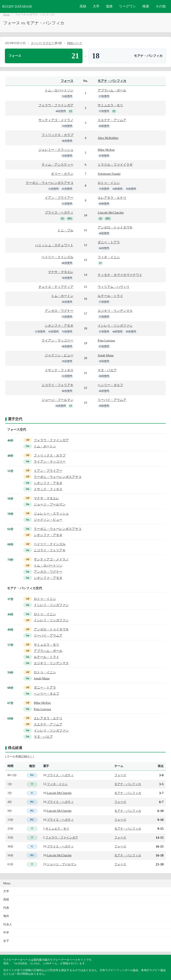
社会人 (8, 924)
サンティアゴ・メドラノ (56, 120)
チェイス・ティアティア (56, 287)
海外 (6, 916)
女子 (6, 941)
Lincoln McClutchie (111, 212)
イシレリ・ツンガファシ (115, 325)
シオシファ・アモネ (59, 325)
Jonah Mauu (106, 355)
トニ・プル (65, 230)
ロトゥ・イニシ (109, 183)
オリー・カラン (62, 174)
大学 (96, 6)
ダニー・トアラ (109, 242)
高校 (83, 6)
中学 (6, 933)
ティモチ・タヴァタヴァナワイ (120, 275)
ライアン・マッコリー (57, 340)
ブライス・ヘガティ (59, 212)
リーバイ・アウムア (112, 400)
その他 (161, 6)
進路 (109, 6)
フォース (67, 81)
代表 (6, 908)
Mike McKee (106, 150)
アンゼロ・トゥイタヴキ (115, 227)
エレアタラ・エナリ (112, 198)
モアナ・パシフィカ (112, 81)
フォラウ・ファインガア (56, 105)
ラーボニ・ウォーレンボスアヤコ (50, 183)
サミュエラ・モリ (110, 105)
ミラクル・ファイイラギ (115, 164)
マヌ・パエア (107, 370)
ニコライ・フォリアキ (57, 385)
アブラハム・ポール (112, 90)
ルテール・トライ (110, 296)
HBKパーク (75, 43)
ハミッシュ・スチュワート (54, 245)
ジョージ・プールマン (57, 400)
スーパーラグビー (43, 43)
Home (6, 15)
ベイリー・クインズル (57, 257)
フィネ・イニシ (109, 257)
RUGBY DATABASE (17, 6)
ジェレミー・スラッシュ (56, 150)
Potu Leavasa (106, 340)
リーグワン (128, 6)
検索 (146, 6)
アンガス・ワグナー (59, 311)
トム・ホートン (62, 296)
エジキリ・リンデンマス (115, 311)
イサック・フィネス (59, 370)
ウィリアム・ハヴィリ (114, 287)
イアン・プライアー (59, 198)
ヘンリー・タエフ (110, 385)
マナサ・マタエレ (61, 272)
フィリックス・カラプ (57, 135)
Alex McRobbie (108, 138)
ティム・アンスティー (57, 164)
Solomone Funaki (109, 174)
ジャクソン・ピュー (59, 355)
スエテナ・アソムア (112, 120)
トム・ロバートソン (59, 90)
